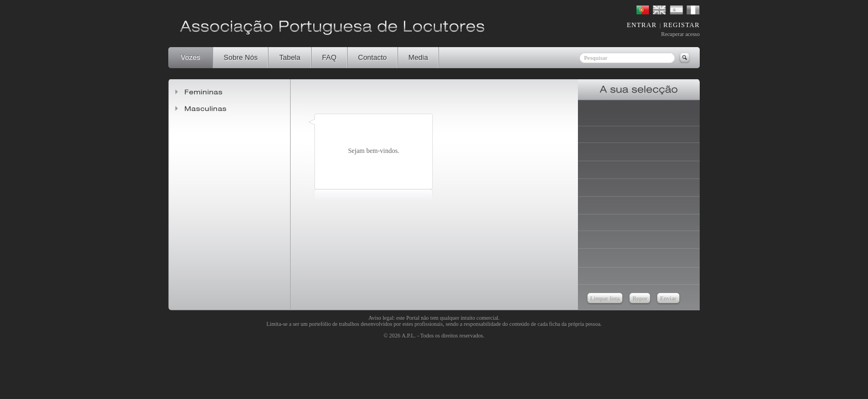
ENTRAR (642, 25)
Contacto (373, 57)
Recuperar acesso (680, 34)
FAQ (329, 57)
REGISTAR (681, 25)
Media (418, 57)
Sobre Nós (241, 57)
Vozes (190, 57)
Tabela (290, 57)
